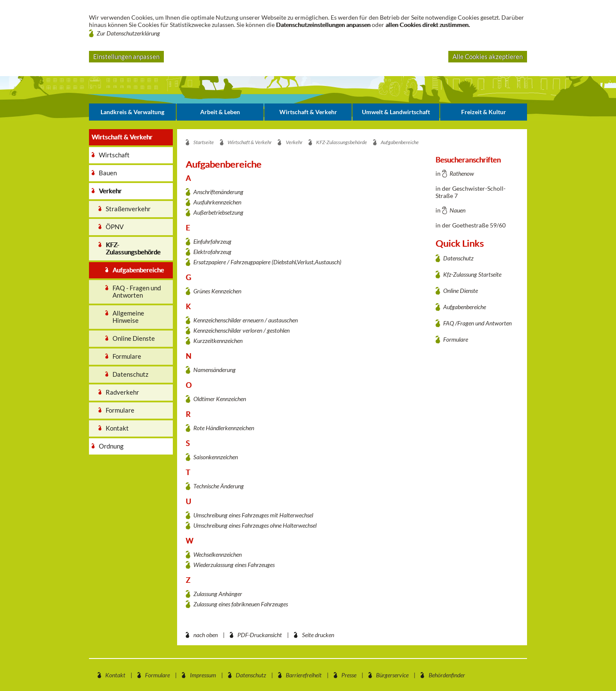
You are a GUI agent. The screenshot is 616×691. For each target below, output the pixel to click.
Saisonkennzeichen (216, 457)
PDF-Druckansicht (260, 635)
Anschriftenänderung (218, 192)
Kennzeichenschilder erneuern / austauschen (246, 320)
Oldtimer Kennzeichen (220, 399)
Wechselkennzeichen (218, 554)
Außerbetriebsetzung (218, 212)
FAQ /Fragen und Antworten (477, 323)
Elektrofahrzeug (212, 252)
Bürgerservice (392, 675)
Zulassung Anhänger (218, 594)
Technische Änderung (219, 486)
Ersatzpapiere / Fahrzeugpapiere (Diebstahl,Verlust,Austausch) (267, 262)
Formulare (456, 339)
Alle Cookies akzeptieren (488, 56)
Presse (349, 675)
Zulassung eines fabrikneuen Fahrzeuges (241, 604)
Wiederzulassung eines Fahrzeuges (234, 565)
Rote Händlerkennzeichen (224, 428)
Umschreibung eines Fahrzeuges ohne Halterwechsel (255, 525)
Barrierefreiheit (304, 675)
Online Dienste (461, 291)
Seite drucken (318, 635)
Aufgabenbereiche (465, 307)
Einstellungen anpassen (126, 56)
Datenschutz (458, 258)
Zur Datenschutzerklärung (128, 33)
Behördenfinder (447, 675)
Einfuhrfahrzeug (212, 241)
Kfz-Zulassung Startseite (472, 274)
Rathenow (462, 173)
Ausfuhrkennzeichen (217, 202)
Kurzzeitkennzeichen (218, 341)
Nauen (458, 210)
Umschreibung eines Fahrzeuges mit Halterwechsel (253, 515)
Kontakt (115, 675)
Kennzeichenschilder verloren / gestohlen (241, 330)
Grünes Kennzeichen (217, 291)
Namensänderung (215, 370)
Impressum (203, 675)
